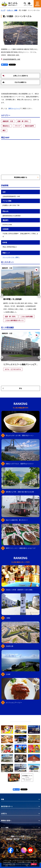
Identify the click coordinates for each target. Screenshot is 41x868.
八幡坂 (8, 618)
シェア (5, 65)
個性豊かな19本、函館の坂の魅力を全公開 (20, 492)
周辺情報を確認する (26, 177)
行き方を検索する (15, 82)
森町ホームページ (14, 108)
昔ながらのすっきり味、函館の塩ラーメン (20, 435)
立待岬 (8, 674)
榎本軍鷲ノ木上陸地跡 (12, 299)
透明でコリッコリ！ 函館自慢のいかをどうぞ (21, 548)
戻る (12, 388)
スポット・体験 (12, 10)
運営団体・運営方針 (13, 839)
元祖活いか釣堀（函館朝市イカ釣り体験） (20, 590)
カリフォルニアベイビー (14, 703)
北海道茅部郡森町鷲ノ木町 (12, 59)
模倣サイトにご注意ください (21, 836)
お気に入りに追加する (15, 76)
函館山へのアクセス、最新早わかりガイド (20, 464)
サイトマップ (26, 839)
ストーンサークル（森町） (11, 257)
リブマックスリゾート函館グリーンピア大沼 (22, 364)
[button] (2, 295)
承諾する (34, 864)
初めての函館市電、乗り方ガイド (17, 520)
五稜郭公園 (9, 646)
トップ (3, 10)
